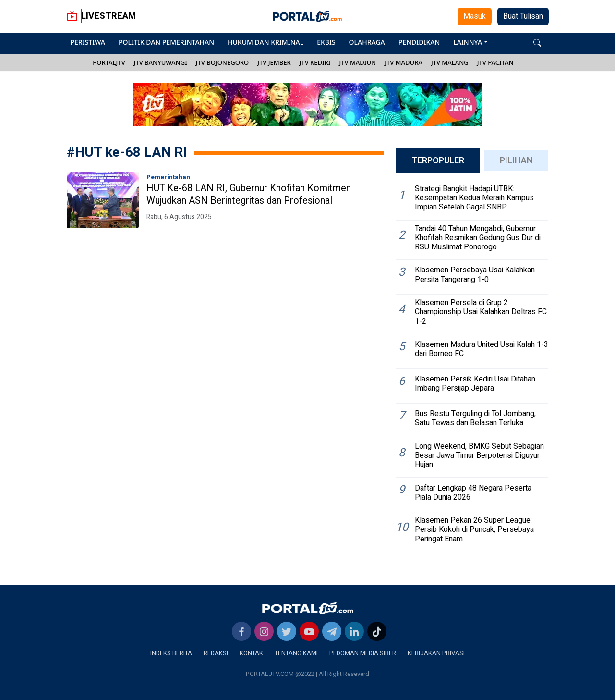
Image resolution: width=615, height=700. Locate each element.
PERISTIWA (88, 42)
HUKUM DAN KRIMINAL (265, 42)
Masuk (475, 16)
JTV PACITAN (495, 62)
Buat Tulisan (523, 16)
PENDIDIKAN (419, 42)
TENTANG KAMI (296, 653)
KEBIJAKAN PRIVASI (436, 653)
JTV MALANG (450, 62)
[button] (537, 42)
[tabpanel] (472, 366)
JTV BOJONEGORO (223, 62)
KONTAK (251, 653)
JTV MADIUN (357, 62)
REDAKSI (216, 653)
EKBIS (326, 42)
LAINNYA (468, 42)
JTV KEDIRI (315, 62)
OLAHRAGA (367, 42)
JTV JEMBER (274, 62)
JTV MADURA (404, 62)
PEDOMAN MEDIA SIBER (363, 653)
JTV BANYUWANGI (161, 62)
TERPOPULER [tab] (438, 161)
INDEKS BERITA (171, 653)
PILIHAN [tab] (516, 161)
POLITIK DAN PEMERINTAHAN (166, 42)
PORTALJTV (109, 62)
